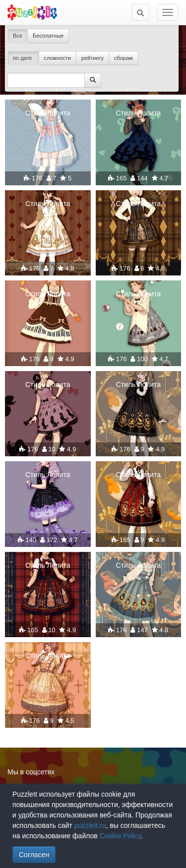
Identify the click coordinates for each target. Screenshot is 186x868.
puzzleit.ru (90, 825)
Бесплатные (48, 36)
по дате (23, 58)
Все (18, 36)
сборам (124, 58)
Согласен (34, 855)
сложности (58, 58)
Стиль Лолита (48, 113)
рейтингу (93, 58)
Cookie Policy (121, 836)
